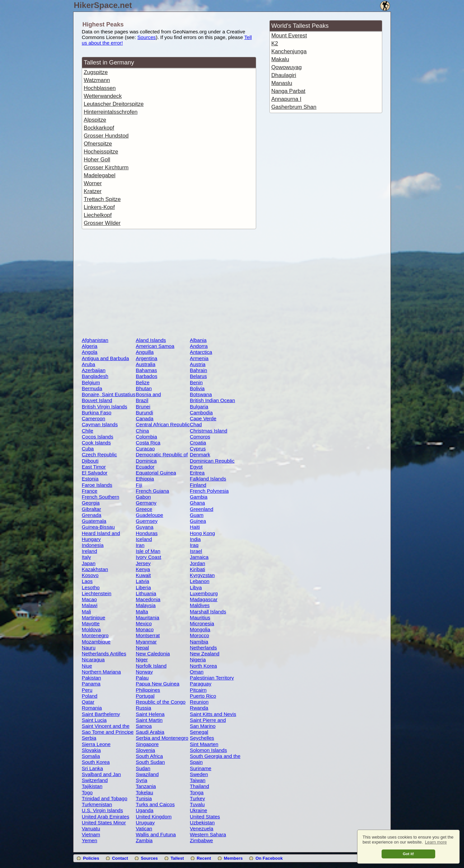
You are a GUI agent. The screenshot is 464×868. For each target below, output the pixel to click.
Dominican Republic (212, 461)
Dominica (146, 461)
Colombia (146, 437)
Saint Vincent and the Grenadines (106, 729)
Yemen (90, 840)
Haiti (195, 527)
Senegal (199, 732)
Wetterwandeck (103, 96)
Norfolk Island (151, 666)
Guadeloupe (149, 515)
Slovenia (145, 750)
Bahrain (199, 370)
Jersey (143, 563)
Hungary (91, 539)
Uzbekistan (202, 823)
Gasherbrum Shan (294, 107)
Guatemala (94, 521)
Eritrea (197, 473)
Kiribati (198, 569)
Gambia (199, 497)
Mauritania (147, 618)
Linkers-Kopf (99, 207)
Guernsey (147, 521)
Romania (92, 708)
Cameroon (93, 418)
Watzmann (97, 80)
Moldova (91, 629)
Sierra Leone (96, 744)
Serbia (89, 738)
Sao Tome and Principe (108, 732)
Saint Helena (150, 714)
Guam (197, 515)
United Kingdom (154, 817)
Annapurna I (286, 99)
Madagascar (204, 599)
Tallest (177, 858)
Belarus (199, 376)
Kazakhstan (95, 569)
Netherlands (204, 648)
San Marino (203, 726)
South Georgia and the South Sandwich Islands (217, 759)
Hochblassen (100, 88)
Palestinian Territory (212, 678)
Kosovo (90, 575)
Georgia (91, 503)
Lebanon (200, 581)
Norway (144, 672)
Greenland (202, 509)
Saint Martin (149, 720)
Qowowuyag (287, 67)
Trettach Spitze (102, 199)
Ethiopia (145, 479)
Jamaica (199, 557)
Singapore (147, 744)
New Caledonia (153, 654)
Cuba (88, 449)
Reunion (199, 702)
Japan (89, 563)
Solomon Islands (209, 750)
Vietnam (91, 834)
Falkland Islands (208, 479)
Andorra (199, 346)
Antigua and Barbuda (105, 358)
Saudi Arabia (150, 732)
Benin (196, 382)
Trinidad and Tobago (105, 798)
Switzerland (95, 780)
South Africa (149, 756)
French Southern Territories (100, 500)
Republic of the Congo (161, 702)
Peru (87, 690)
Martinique (93, 618)
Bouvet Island (97, 400)
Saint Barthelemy (101, 714)
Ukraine (199, 810)
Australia (145, 364)
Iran (140, 545)
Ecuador (145, 467)
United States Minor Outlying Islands (104, 825)
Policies (91, 858)
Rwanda (199, 708)
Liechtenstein (97, 593)
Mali (86, 612)
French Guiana (152, 491)
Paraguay (201, 684)
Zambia (144, 840)
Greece (144, 509)
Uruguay (145, 823)
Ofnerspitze (98, 144)
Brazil (142, 400)
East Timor (94, 467)
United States (205, 817)
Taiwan (198, 780)
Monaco (145, 629)
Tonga (197, 792)
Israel (196, 551)
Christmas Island (209, 431)
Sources (147, 37)
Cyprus (198, 449)
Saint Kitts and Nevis (213, 714)
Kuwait (143, 575)
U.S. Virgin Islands (102, 810)
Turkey (198, 798)
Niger (142, 660)
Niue (87, 666)
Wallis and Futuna (156, 834)
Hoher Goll (97, 160)
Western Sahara (208, 834)
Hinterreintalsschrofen (111, 112)
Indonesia (93, 545)
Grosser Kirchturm (106, 167)
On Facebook (269, 858)
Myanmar (146, 642)
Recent (204, 858)
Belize (142, 382)
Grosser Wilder (102, 223)
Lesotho (91, 587)
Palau (142, 678)
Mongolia (200, 629)
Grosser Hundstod (106, 136)
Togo (87, 792)
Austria (198, 364)
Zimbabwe (202, 840)
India (195, 539)
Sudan (143, 768)
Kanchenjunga (289, 51)
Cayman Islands (100, 424)
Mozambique (96, 642)
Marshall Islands (208, 612)
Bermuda (92, 388)
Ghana (198, 503)
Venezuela (202, 828)
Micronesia (202, 623)
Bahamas (146, 370)
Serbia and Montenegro (162, 738)
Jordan (198, 563)
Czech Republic (99, 455)
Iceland (144, 539)
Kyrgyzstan (202, 575)
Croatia (198, 443)
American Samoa (155, 346)
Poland (90, 696)
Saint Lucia (94, 720)
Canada (144, 418)
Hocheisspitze (101, 152)
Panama (91, 684)
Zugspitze (96, 72)
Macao (89, 599)
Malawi (90, 605)
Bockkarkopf (99, 128)
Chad (196, 424)
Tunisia (144, 798)
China (142, 431)
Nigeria (198, 660)
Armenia (199, 358)
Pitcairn (198, 690)
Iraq (194, 545)
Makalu (280, 59)
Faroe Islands (97, 485)
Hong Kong (203, 533)
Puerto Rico (203, 696)
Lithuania (146, 593)
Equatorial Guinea (156, 473)
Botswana (201, 394)
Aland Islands (151, 340)
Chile (88, 431)
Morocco (200, 635)
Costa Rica (148, 443)
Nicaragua (93, 660)
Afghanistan (95, 340)
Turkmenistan (97, 804)
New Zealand (205, 654)
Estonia (90, 479)
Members (233, 858)
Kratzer (93, 191)
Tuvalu (197, 804)
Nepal (142, 648)
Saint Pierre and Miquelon (208, 723)
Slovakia (91, 750)
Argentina (146, 358)
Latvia (142, 581)
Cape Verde (203, 418)
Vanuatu (91, 828)
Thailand (200, 786)
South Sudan (150, 762)
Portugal (145, 696)
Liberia (143, 587)
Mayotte (91, 623)
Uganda (144, 810)
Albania (198, 340)
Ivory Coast (148, 557)
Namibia (199, 642)
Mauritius (200, 618)
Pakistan (91, 678)
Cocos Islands (97, 437)
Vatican (144, 828)
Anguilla (145, 352)
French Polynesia (209, 491)
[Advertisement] (169, 284)
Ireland (89, 551)
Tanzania (146, 786)
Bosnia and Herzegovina (150, 397)
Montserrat (148, 635)
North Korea (204, 666)
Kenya (143, 569)
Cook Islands (96, 443)
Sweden (199, 774)
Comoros (200, 437)
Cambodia (201, 413)
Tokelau (144, 792)
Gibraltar (91, 509)
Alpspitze (95, 120)
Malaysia (146, 605)
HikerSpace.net (103, 5)
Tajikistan (92, 786)
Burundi (144, 413)
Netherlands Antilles (104, 654)
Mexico (144, 623)
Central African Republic (163, 424)
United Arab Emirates (106, 817)
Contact (120, 858)
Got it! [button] (408, 854)
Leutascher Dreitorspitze (114, 104)
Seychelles (202, 738)
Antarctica (201, 352)
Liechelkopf (98, 215)
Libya (196, 587)
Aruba (89, 364)
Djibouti (90, 461)
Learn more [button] (436, 842)
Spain (196, 762)
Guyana (144, 527)
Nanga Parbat (288, 91)
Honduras (147, 533)
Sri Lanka (92, 768)
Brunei (143, 407)
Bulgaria (199, 407)
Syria (141, 780)
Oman (197, 672)
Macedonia (148, 599)
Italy (86, 557)
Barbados (146, 376)
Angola (90, 352)
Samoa (144, 726)
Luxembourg (204, 593)
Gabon (143, 497)
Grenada (92, 515)
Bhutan (144, 388)
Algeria (90, 346)
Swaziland (147, 774)
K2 (275, 43)
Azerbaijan (94, 370)
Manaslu (282, 83)
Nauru (89, 648)
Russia (143, 708)
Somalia (91, 756)
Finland (198, 485)
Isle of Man (148, 551)
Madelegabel (100, 175)
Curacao (145, 449)
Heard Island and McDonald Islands (102, 536)
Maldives (200, 605)
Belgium (91, 382)
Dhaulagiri (284, 75)
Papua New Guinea (158, 684)
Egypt (196, 467)
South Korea (96, 762)
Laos (87, 581)
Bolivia (197, 388)
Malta (142, 612)
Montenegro (95, 635)
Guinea (198, 521)
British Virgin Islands (104, 407)
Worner (93, 183)
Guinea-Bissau (98, 527)
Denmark (200, 455)
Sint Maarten (204, 744)
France (90, 491)
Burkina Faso (96, 413)
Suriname (201, 768)
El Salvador (95, 473)
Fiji (139, 485)
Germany (146, 503)
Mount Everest (289, 36)
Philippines (148, 690)
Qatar (88, 702)
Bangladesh (95, 376)
